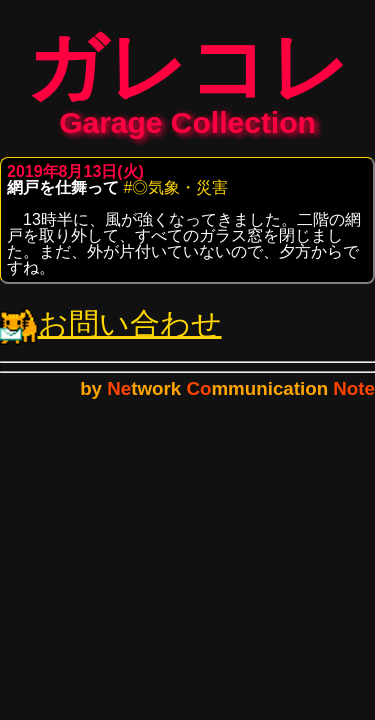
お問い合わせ (111, 333)
